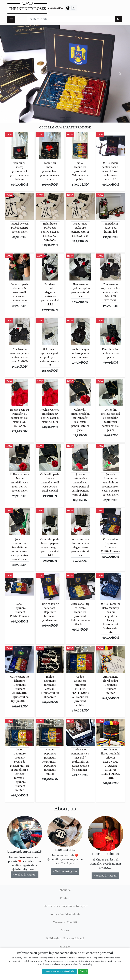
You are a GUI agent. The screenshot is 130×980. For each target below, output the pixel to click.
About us (65, 890)
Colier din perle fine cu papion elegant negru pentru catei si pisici (50, 547)
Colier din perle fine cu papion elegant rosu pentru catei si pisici (80, 547)
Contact (65, 898)
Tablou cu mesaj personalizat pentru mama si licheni (20, 171)
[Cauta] (118, 19)
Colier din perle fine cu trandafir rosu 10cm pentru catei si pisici (19, 483)
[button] (10, 74)
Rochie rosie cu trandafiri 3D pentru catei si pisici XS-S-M (50, 416)
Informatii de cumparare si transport (65, 906)
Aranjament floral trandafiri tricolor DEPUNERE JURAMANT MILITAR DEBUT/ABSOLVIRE (111, 764)
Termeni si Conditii (65, 922)
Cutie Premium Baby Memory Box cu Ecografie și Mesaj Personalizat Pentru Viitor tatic (111, 618)
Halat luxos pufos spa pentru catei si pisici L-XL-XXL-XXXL (50, 232)
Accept (83, 971)
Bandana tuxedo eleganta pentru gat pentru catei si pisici (50, 294)
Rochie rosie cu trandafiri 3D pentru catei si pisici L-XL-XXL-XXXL (20, 418)
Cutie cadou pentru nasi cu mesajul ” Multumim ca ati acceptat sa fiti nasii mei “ (80, 760)
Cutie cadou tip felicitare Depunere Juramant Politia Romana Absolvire (80, 614)
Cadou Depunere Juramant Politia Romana (20, 610)
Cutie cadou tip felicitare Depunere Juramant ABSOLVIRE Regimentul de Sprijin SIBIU (19, 689)
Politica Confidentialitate (65, 914)
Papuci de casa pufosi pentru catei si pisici (20, 228)
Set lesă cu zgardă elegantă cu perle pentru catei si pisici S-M (50, 357)
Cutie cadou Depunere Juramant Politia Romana (111, 545)
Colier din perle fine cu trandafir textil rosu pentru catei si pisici (50, 483)
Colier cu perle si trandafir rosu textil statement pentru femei (19, 292)
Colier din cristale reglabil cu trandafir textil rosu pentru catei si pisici (111, 420)
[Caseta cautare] (71, 19)
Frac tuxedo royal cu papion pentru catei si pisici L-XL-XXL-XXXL (111, 292)
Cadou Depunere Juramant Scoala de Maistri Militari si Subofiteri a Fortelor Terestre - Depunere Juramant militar (19, 770)
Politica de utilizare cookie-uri (65, 939)
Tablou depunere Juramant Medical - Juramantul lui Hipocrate (50, 687)
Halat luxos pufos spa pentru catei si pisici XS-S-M (80, 230)
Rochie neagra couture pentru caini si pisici (80, 353)
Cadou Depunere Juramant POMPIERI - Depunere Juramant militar (50, 762)
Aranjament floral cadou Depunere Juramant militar (111, 685)
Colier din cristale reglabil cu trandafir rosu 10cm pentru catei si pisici (80, 420)
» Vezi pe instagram (25, 875)
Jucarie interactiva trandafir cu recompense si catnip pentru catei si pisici (80, 485)
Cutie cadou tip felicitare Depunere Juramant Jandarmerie (50, 612)
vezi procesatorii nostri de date (60, 971)
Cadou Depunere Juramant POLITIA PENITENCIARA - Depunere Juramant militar (80, 691)
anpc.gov (65, 947)
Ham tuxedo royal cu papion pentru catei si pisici (80, 290)
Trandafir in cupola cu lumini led (111, 228)
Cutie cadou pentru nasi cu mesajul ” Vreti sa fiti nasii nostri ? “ (111, 171)
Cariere (65, 930)
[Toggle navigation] (11, 19)
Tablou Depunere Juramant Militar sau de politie (80, 171)
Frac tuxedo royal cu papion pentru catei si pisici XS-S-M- (20, 355)
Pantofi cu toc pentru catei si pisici (111, 353)
